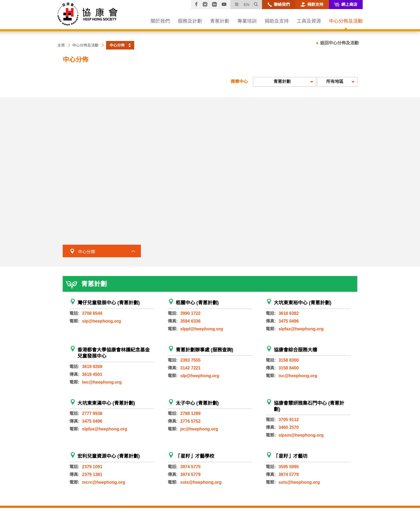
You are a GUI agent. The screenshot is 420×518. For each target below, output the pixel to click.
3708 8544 (92, 313)
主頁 (61, 45)
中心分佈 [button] (117, 45)
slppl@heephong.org (202, 329)
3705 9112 (289, 420)
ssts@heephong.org (201, 482)
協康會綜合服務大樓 (295, 350)
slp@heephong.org (101, 321)
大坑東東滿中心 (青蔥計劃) (106, 403)
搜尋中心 (239, 82)
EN (247, 4)
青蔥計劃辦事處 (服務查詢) (205, 350)
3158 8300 (289, 360)
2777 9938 (92, 413)
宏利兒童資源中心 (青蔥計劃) (109, 456)
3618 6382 (289, 313)
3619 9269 (92, 367)
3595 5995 (289, 467)
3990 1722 (190, 313)
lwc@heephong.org (102, 382)
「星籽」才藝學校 (195, 456)
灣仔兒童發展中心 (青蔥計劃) (109, 303)
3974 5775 (190, 467)
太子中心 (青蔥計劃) (197, 403)
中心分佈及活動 (85, 45)
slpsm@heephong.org (301, 435)
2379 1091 (92, 467)
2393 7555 (190, 360)
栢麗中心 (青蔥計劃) (197, 303)
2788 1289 (190, 413)
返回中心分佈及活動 (339, 43)
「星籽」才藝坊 (291, 456)
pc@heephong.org (199, 429)
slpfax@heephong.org (301, 329)
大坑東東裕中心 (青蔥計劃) (303, 303)
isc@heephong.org (298, 376)
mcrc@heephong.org (104, 482)
